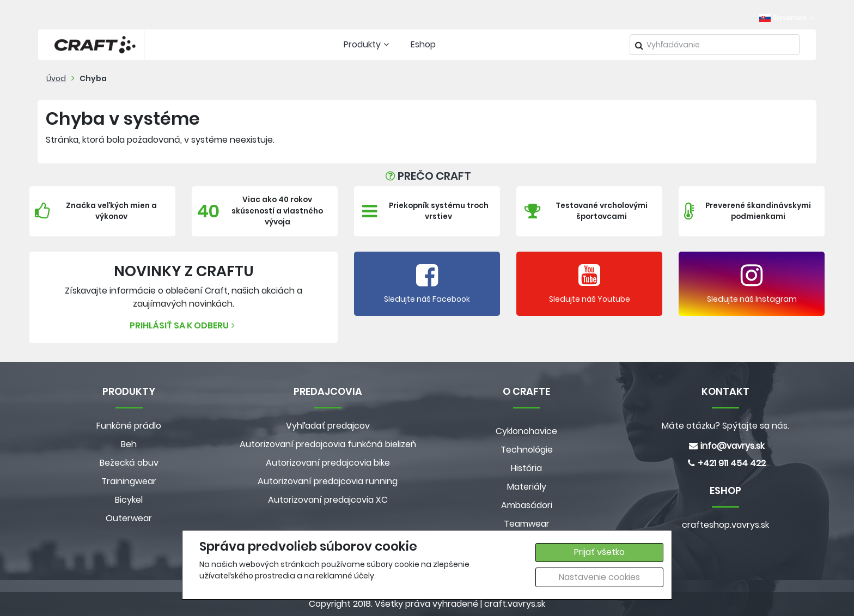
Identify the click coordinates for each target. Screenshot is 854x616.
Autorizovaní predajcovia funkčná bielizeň (328, 444)
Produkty (368, 44)
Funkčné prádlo (129, 426)
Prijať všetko (599, 552)
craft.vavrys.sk (515, 604)
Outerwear (129, 518)
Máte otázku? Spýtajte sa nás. (725, 426)
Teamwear (527, 524)
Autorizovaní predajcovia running (328, 481)
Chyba (93, 78)
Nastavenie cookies (599, 577)
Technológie (527, 450)
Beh (129, 444)
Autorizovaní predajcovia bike (328, 463)
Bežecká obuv (129, 463)
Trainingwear (129, 481)
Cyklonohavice (526, 431)
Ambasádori (527, 505)
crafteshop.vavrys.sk (725, 525)
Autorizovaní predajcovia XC (328, 500)
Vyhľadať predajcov (328, 426)
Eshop (423, 44)
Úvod (56, 78)
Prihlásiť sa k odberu (184, 325)
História (526, 468)
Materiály (527, 487)
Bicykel (129, 500)
